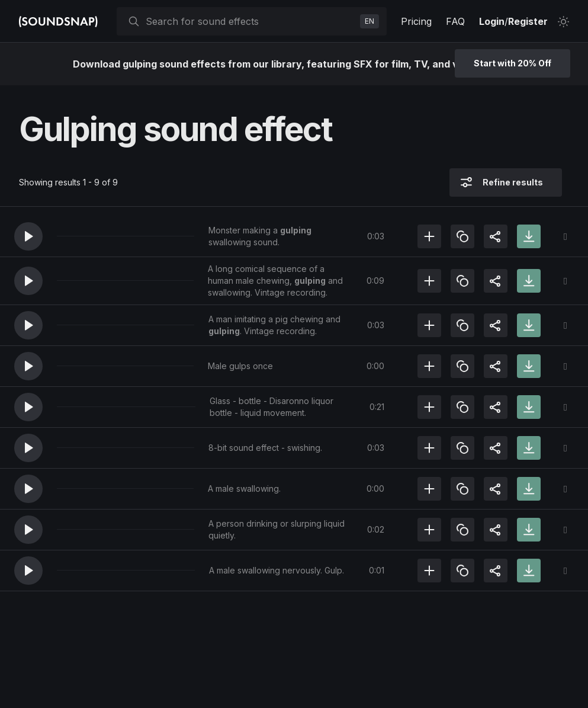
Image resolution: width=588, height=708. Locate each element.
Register (528, 21)
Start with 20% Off (513, 63)
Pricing (416, 21)
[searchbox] (250, 21)
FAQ (455, 21)
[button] (28, 236)
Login (492, 21)
